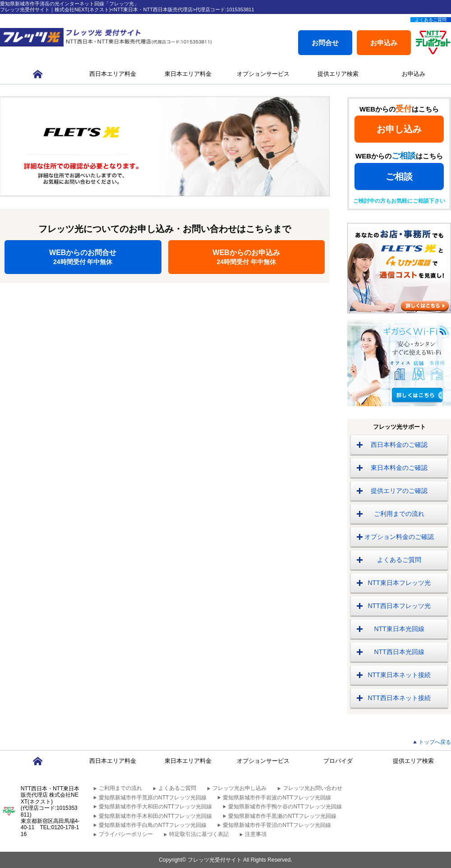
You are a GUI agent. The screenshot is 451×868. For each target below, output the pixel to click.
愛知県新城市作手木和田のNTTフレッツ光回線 (155, 816)
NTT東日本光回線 (399, 629)
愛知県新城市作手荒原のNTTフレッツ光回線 (153, 798)
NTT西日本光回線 (399, 652)
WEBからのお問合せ (83, 257)
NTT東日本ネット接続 (399, 675)
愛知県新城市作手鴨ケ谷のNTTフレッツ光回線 (285, 807)
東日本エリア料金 (188, 74)
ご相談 (399, 176)
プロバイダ (338, 761)
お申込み (384, 43)
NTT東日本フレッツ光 (399, 583)
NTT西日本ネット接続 (399, 698)
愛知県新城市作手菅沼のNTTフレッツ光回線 (277, 825)
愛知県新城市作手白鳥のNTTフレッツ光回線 (153, 825)
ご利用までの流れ (399, 514)
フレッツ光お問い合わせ (313, 788)
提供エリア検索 (338, 74)
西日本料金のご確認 (399, 445)
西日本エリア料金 (113, 74)
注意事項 (256, 834)
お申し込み (399, 129)
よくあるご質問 (431, 20)
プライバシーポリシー (126, 834)
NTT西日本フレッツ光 (399, 606)
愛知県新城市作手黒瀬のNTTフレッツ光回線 (282, 816)
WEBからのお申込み (247, 257)
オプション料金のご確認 (399, 537)
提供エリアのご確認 (399, 491)
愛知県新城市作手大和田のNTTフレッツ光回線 (155, 807)
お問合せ (325, 43)
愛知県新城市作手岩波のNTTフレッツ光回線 (277, 798)
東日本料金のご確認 (399, 468)
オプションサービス (263, 74)
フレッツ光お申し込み (239, 788)
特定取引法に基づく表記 (199, 834)
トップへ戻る (435, 742)
